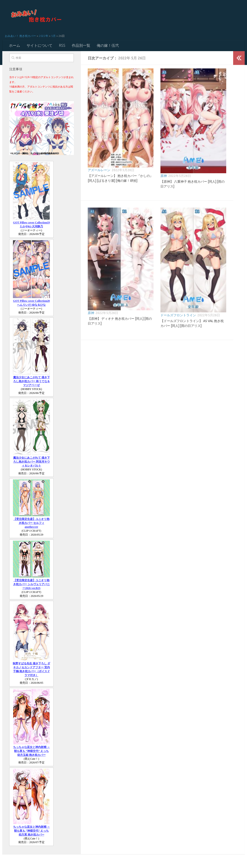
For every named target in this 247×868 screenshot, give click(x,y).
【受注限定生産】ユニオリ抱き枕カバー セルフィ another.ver (31, 523)
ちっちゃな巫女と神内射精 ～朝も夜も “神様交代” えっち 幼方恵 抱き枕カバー (32, 831)
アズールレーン (99, 170)
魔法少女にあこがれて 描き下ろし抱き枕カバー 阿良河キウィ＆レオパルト (32, 462)
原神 (164, 176)
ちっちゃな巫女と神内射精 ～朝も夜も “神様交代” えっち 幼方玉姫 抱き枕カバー (32, 751)
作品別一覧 (81, 45)
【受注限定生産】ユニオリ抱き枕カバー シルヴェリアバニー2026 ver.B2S (32, 584)
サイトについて (39, 45)
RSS (62, 45)
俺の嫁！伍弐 (108, 45)
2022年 (44, 36)
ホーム (15, 45)
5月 (53, 36)
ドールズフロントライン (178, 315)
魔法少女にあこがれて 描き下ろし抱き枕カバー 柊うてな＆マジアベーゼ (32, 381)
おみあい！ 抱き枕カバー (20, 36)
